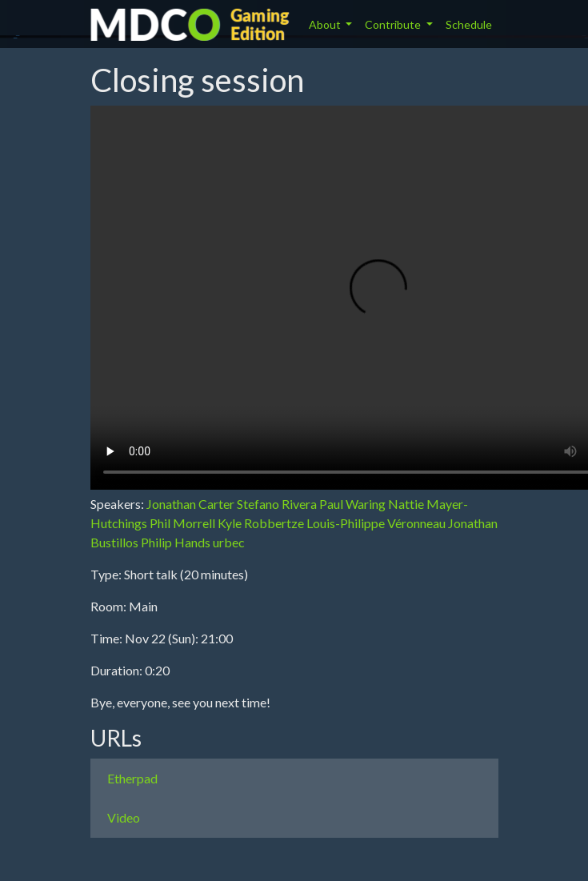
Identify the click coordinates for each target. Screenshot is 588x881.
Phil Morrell (182, 523)
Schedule (469, 24)
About (326, 24)
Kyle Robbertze (261, 523)
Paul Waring (352, 504)
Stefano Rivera (277, 504)
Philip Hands (176, 542)
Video (124, 817)
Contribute (394, 24)
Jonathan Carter (190, 504)
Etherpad (132, 778)
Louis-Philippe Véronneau (376, 523)
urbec (229, 542)
